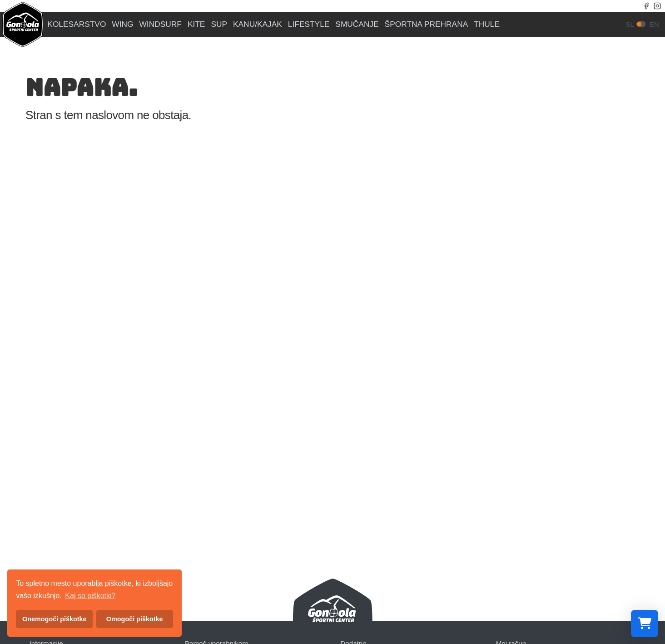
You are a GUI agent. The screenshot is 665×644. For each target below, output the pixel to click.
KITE (196, 24)
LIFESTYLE (309, 24)
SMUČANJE (357, 24)
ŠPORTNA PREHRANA (427, 24)
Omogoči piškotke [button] (135, 619)
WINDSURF (161, 24)
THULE (487, 24)
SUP (219, 24)
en (654, 24)
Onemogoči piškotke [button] (55, 619)
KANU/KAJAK (258, 24)
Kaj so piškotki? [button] (90, 596)
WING (122, 24)
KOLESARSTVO (77, 24)
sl (630, 24)
